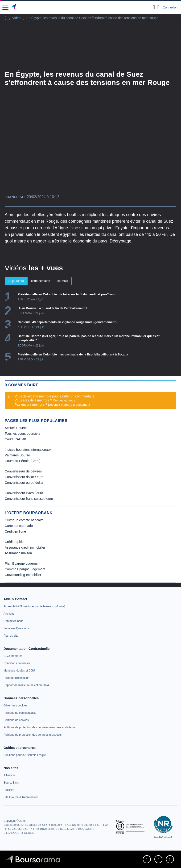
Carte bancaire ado (19, 526)
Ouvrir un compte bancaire (24, 520)
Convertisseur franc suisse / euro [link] (29, 499)
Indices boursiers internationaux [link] (28, 450)
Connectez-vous (64, 400)
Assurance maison (18, 553)
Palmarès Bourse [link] (17, 455)
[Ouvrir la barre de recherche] (154, 7)
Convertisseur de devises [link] (23, 471)
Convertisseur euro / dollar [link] (24, 483)
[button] (5, 7)
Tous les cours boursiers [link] (23, 434)
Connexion (170, 7)
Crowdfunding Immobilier (23, 575)
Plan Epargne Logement (23, 563)
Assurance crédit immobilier (25, 547)
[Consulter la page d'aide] (158, 7)
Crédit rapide (14, 542)
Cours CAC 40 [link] (15, 439)
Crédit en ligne (15, 531)
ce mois (63, 281)
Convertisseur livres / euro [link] (24, 493)
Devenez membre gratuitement (69, 405)
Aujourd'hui (16, 281)
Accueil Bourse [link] (16, 428)
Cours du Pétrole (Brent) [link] (23, 461)
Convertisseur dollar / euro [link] (24, 477)
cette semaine (41, 281)
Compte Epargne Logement (25, 569)
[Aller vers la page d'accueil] (14, 7)
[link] (34, 606)
